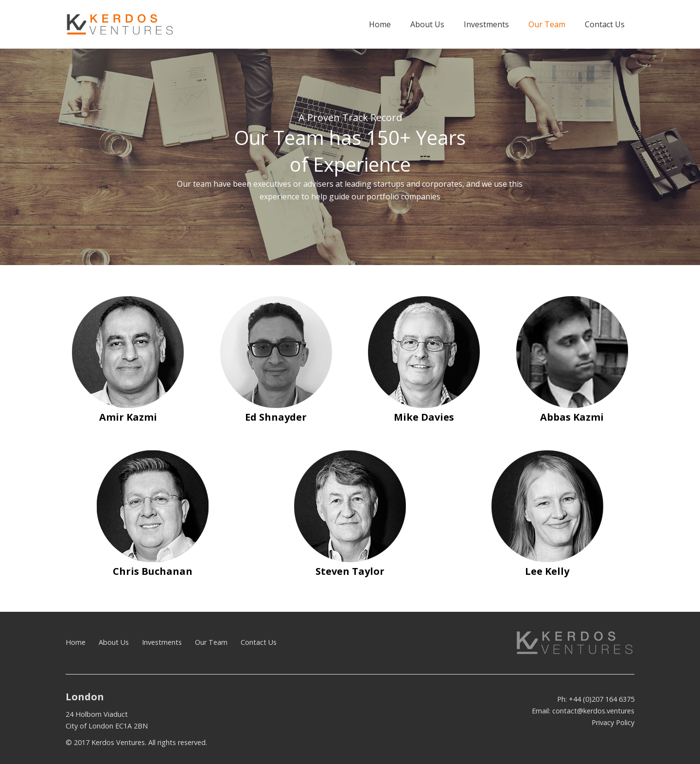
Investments (162, 642)
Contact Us (259, 642)
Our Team (211, 642)
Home (76, 642)
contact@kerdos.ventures (593, 711)
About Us (114, 642)
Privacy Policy (613, 722)
